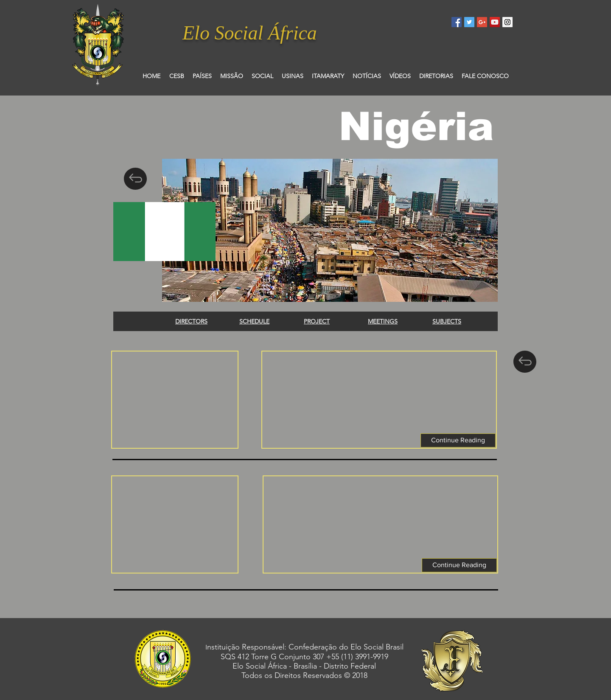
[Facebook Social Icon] (457, 22)
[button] (458, 440)
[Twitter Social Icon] (469, 22)
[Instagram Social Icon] (507, 22)
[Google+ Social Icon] (482, 22)
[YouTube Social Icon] (495, 22)
